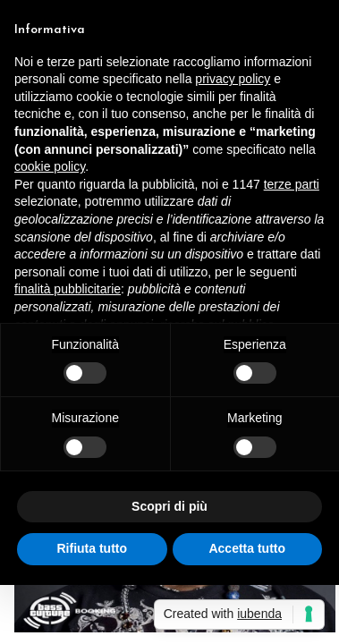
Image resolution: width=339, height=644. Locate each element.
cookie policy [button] (50, 166)
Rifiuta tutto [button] (92, 548)
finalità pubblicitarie (68, 289)
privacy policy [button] (233, 79)
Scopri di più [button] (169, 506)
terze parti (292, 184)
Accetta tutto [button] (247, 548)
